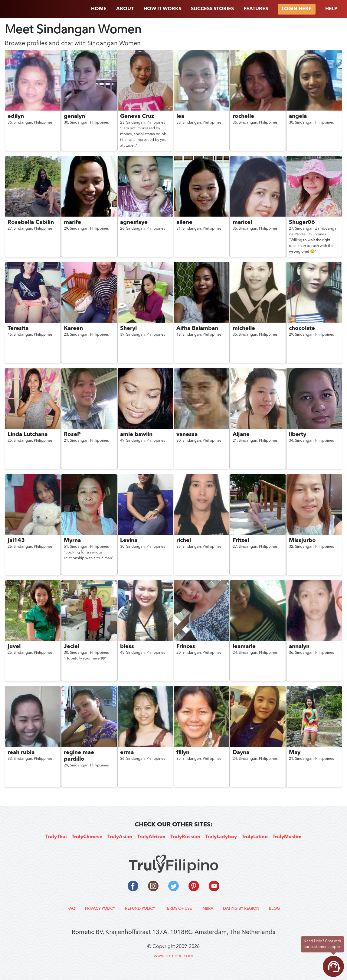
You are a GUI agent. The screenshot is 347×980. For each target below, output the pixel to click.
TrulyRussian (185, 837)
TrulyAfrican (151, 837)
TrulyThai (56, 837)
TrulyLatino (255, 837)
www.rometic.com (173, 956)
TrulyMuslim (287, 837)
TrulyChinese (87, 837)
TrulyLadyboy (221, 837)
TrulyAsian (120, 837)
